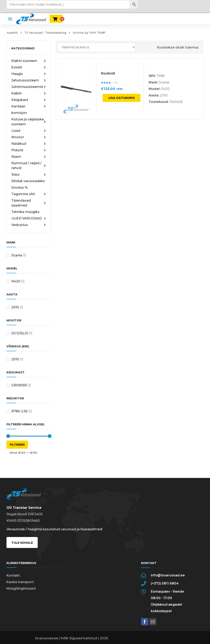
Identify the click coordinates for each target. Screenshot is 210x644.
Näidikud (29, 144)
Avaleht (12, 33)
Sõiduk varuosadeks (28, 181)
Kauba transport (20, 582)
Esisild (29, 67)
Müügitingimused (21, 588)
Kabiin (29, 93)
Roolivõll (108, 73)
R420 (16, 281)
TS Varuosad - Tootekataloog (45, 33)
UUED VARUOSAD (29, 218)
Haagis (29, 74)
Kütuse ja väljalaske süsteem (29, 122)
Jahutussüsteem (29, 80)
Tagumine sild (29, 194)
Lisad (29, 131)
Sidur (29, 175)
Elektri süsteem (29, 61)
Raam (29, 157)
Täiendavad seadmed (29, 203)
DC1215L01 (20, 333)
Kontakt (13, 575)
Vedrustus (29, 225)
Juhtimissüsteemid (29, 87)
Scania (17, 255)
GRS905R (19, 385)
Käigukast (29, 100)
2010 (15, 307)
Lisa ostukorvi (122, 98)
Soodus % (19, 187)
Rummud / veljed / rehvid (29, 166)
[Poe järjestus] (96, 47)
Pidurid (29, 150)
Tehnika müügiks (25, 212)
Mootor (29, 137)
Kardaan (29, 106)
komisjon (19, 113)
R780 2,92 (20, 411)
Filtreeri (17, 445)
